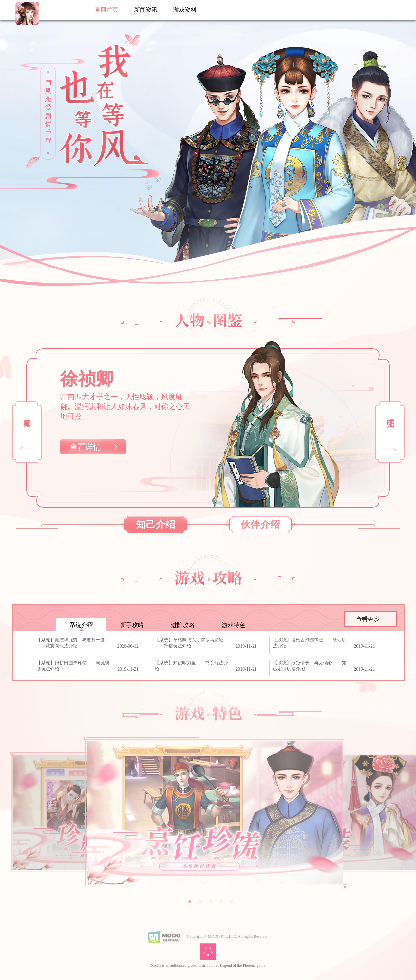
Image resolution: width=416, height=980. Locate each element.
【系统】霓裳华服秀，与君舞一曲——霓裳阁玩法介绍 (71, 643)
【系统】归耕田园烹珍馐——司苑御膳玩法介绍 (73, 666)
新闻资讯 (146, 10)
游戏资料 (185, 10)
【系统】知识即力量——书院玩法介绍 (191, 666)
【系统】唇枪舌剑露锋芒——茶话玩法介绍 (310, 643)
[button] (390, 432)
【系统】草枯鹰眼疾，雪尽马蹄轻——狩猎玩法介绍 (189, 643)
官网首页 (106, 10)
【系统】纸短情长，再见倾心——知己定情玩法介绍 (310, 666)
